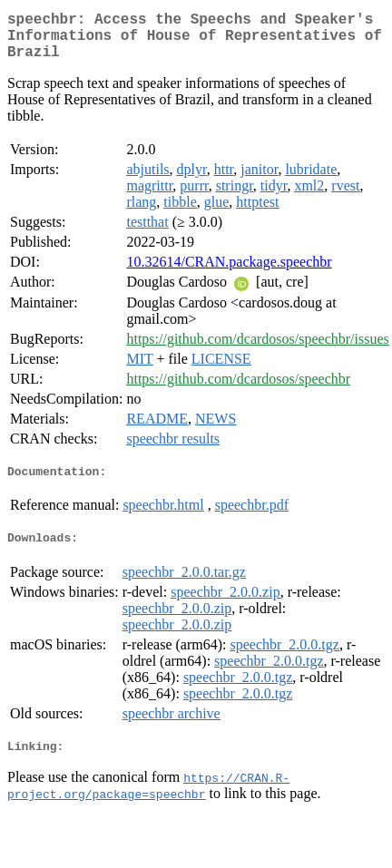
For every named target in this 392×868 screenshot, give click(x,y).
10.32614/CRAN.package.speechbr (229, 273)
